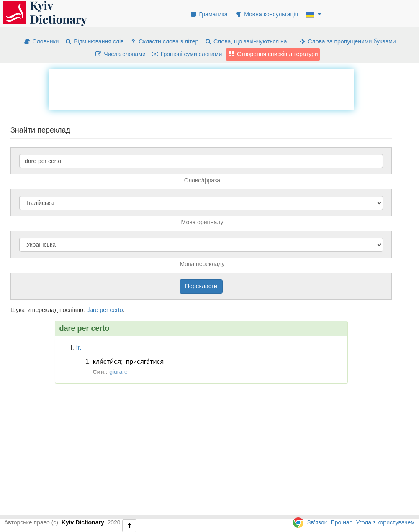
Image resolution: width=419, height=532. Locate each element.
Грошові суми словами (187, 54)
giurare (118, 372)
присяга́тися (145, 362)
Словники (41, 41)
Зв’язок (317, 522)
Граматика (209, 14)
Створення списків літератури (273, 54)
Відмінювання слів (94, 41)
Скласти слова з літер (164, 41)
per (104, 310)
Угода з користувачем (386, 522)
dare (92, 310)
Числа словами (120, 54)
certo (117, 310)
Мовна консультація (266, 14)
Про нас (342, 522)
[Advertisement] (201, 88)
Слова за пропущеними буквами (347, 41)
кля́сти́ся (107, 362)
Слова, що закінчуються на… (248, 41)
